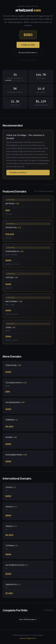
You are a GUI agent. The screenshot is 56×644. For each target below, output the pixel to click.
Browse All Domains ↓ (28, 53)
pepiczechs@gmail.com (28, 638)
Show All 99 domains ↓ (28, 619)
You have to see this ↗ (18, 173)
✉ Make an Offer (28, 45)
